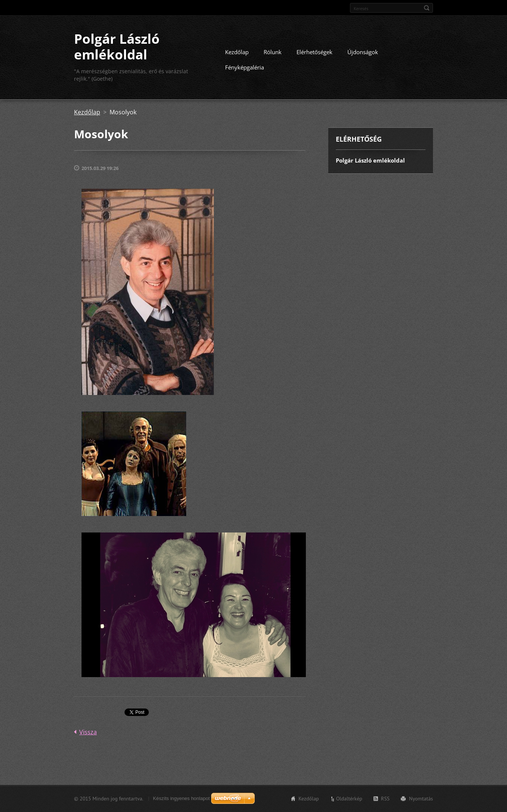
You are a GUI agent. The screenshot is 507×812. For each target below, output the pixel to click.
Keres (427, 8)
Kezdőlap (237, 52)
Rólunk (273, 52)
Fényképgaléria (245, 67)
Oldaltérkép (349, 799)
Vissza (88, 732)
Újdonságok (363, 52)
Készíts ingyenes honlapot (181, 798)
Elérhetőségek (314, 52)
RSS (385, 799)
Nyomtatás (421, 799)
